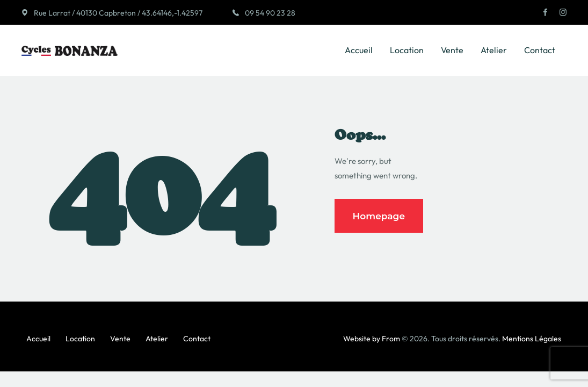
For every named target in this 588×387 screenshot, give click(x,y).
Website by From (372, 339)
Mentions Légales (532, 339)
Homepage (379, 216)
